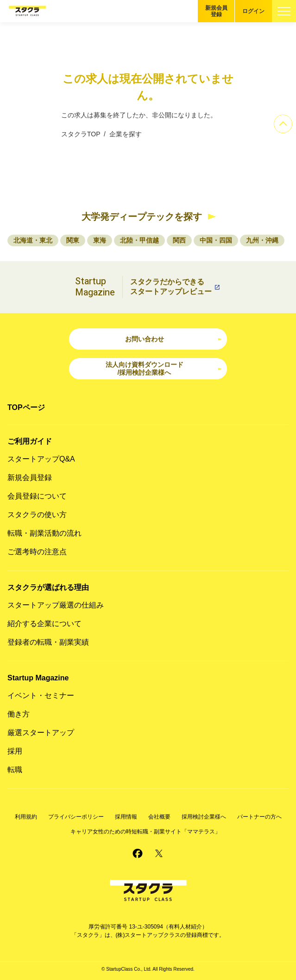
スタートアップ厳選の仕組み (56, 605)
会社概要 (159, 817)
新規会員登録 (216, 11)
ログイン (253, 11)
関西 (179, 240)
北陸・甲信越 (139, 240)
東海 (100, 240)
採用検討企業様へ (204, 817)
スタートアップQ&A (41, 459)
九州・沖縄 (262, 240)
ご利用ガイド (30, 441)
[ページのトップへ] (283, 124)
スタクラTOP (81, 134)
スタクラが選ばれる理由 (48, 587)
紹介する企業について (44, 624)
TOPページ (26, 407)
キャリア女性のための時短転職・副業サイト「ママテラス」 (145, 832)
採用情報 (126, 817)
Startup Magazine (38, 678)
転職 (15, 770)
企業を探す (126, 134)
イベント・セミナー (41, 695)
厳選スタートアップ (41, 733)
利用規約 (26, 817)
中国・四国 (216, 240)
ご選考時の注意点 (37, 552)
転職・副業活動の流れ (44, 533)
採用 (15, 751)
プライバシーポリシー (76, 817)
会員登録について (37, 496)
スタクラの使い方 (37, 515)
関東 (73, 240)
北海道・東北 (33, 240)
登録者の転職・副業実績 (48, 642)
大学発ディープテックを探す (142, 217)
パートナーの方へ (259, 817)
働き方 (19, 714)
